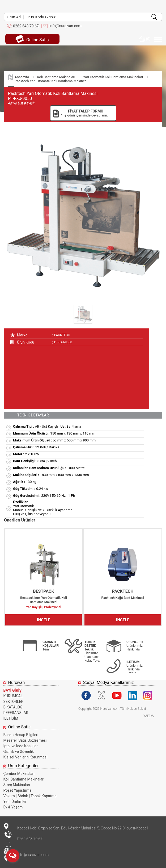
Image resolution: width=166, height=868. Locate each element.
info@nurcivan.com (65, 26)
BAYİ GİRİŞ (13, 690)
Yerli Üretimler (15, 802)
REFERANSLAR (16, 713)
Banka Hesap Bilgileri (21, 735)
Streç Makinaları (17, 785)
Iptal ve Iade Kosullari (21, 746)
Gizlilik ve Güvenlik (19, 752)
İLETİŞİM (11, 718)
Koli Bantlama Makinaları (56, 77)
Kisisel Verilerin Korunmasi (25, 757)
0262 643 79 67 (26, 26)
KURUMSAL (13, 696)
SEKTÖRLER (14, 702)
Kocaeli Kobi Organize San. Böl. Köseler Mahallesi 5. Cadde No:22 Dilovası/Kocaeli (83, 828)
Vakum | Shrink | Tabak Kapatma (30, 796)
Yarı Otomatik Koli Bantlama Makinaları (113, 77)
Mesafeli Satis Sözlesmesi (25, 740)
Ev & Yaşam (13, 807)
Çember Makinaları (19, 774)
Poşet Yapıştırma (18, 790)
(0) (145, 39)
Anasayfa (22, 77)
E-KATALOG (13, 707)
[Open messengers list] (13, 856)
